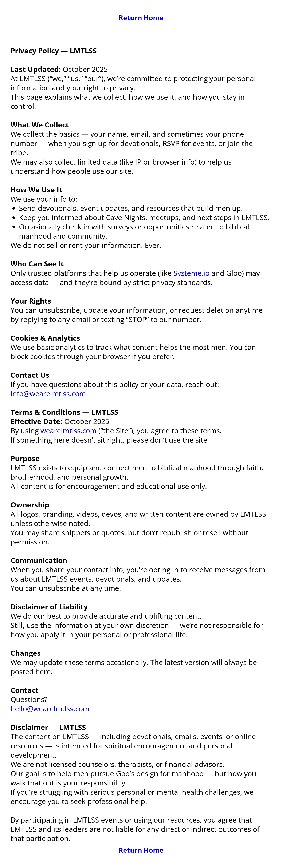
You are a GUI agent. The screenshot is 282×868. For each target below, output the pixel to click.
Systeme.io (191, 273)
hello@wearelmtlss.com (50, 709)
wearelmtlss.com (68, 431)
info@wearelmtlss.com (48, 393)
